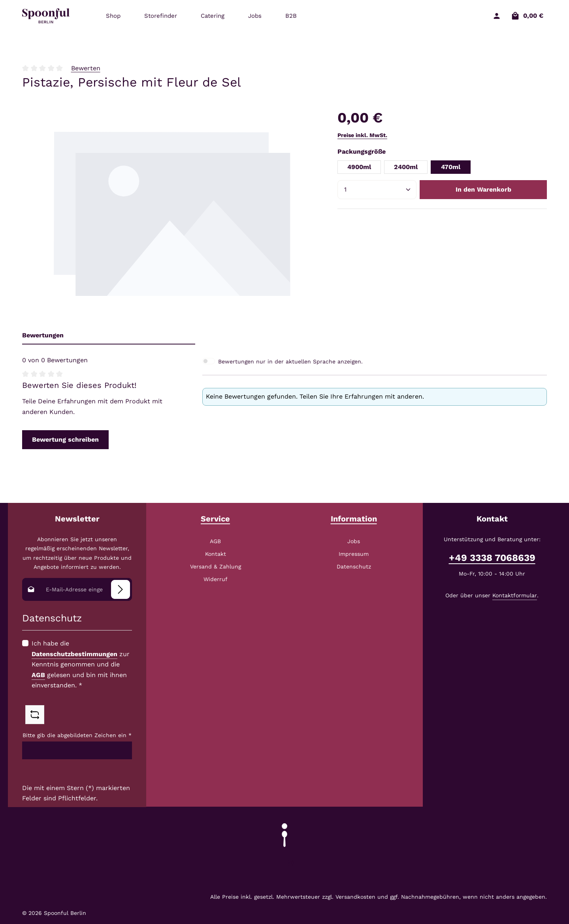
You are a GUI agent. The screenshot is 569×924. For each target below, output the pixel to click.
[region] (172, 213)
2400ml (406, 167)
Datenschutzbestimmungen (74, 654)
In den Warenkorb (483, 189)
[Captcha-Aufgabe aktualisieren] (35, 714)
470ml (451, 167)
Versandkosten (355, 897)
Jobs (354, 541)
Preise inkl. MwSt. (362, 135)
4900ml (359, 167)
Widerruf (216, 579)
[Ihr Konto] (496, 16)
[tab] (109, 336)
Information (354, 519)
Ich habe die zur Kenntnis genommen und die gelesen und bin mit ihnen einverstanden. (81, 664)
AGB (38, 675)
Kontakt (216, 554)
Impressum (354, 554)
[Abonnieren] (121, 589)
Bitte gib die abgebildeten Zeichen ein (77, 735)
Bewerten (86, 68)
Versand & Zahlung (216, 566)
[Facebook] (280, 864)
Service (215, 519)
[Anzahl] (377, 190)
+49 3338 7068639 (492, 558)
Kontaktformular (515, 595)
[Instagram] (291, 864)
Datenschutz (354, 566)
